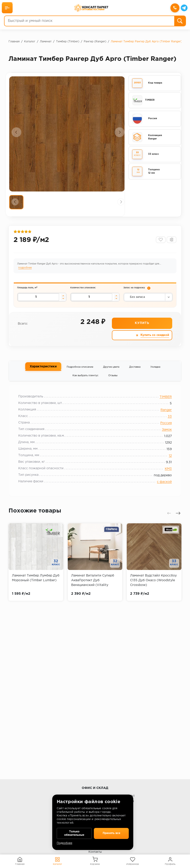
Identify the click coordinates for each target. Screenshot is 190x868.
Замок (164, 436)
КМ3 (166, 476)
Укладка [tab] (155, 372)
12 (168, 462)
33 (167, 423)
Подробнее (64, 843)
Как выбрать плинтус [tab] (85, 381)
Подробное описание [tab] (80, 372)
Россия (163, 430)
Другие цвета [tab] (111, 372)
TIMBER (163, 404)
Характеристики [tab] (43, 372)
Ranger (163, 417)
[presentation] (16, 132)
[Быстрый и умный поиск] (89, 21)
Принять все (111, 832)
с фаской (162, 489)
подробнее (25, 271)
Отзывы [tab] (113, 381)
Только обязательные (74, 832)
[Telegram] (184, 8)
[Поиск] (179, 21)
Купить (142, 329)
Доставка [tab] (135, 372)
